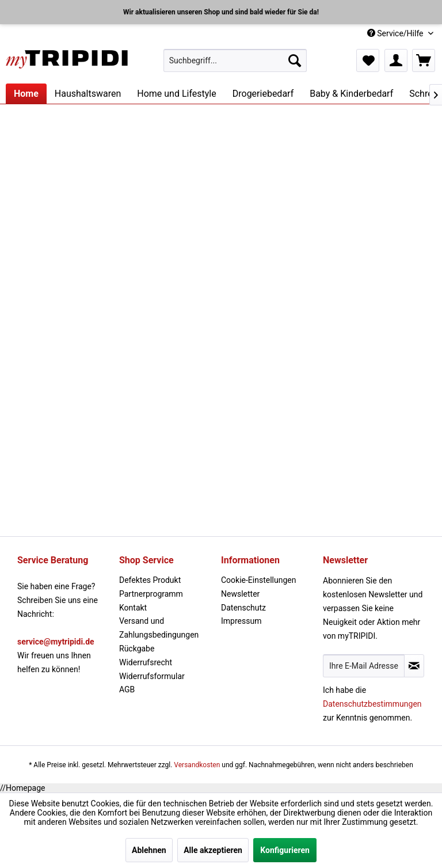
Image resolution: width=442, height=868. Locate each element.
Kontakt (133, 608)
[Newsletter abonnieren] (414, 666)
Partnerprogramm (151, 594)
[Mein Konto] (396, 60)
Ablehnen (149, 850)
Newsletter (240, 594)
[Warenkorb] (424, 60)
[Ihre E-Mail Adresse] (364, 666)
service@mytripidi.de (56, 642)
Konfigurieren (285, 850)
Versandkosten (197, 765)
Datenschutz (243, 608)
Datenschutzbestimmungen (372, 704)
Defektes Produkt (150, 580)
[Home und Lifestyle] (176, 94)
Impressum (241, 621)
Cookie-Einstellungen (258, 580)
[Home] (26, 94)
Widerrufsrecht (146, 662)
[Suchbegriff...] (235, 60)
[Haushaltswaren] (88, 94)
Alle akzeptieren (213, 850)
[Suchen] (295, 60)
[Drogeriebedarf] (263, 94)
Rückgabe (137, 649)
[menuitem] (235, 60)
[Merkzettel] (368, 60)
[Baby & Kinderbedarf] (351, 94)
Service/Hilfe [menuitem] (396, 33)
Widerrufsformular (152, 676)
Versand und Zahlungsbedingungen (159, 628)
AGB (127, 689)
